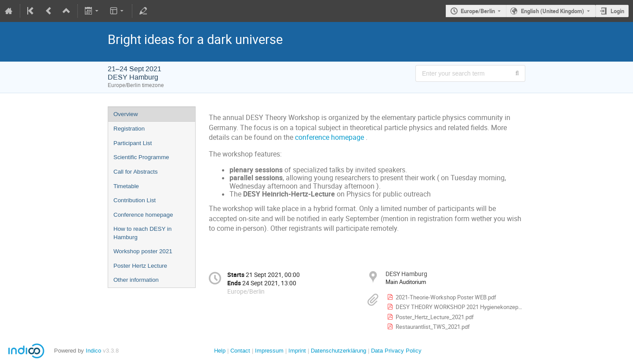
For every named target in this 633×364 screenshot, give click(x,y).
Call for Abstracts (136, 172)
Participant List (133, 143)
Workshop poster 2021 (143, 251)
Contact (240, 351)
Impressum (268, 351)
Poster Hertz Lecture (140, 266)
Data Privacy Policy (395, 351)
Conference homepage (143, 215)
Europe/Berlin (478, 11)
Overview (126, 114)
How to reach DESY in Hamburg (142, 233)
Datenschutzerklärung (338, 351)
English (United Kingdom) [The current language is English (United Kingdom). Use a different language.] (553, 11)
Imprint (296, 351)
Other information (136, 280)
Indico (93, 351)
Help (220, 351)
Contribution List (135, 200)
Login (617, 11)
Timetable (126, 186)
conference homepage (329, 137)
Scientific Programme (141, 157)
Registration (129, 129)
